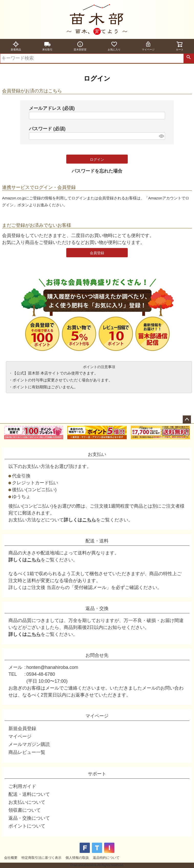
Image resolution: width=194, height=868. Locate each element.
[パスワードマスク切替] (161, 136)
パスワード (47, 129)
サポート (97, 774)
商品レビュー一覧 (27, 752)
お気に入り (114, 46)
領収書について (25, 810)
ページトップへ (187, 420)
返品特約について (106, 858)
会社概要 (11, 858)
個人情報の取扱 (77, 858)
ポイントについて (27, 826)
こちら (89, 520)
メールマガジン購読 (29, 744)
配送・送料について (29, 794)
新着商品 (16, 46)
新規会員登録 (22, 728)
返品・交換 (97, 608)
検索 (189, 58)
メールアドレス (52, 108)
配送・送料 (97, 541)
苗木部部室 (80, 46)
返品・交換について (29, 818)
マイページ (148, 46)
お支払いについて (27, 802)
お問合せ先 (97, 655)
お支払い (97, 454)
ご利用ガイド (22, 786)
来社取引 (47, 46)
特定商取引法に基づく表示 (41, 858)
